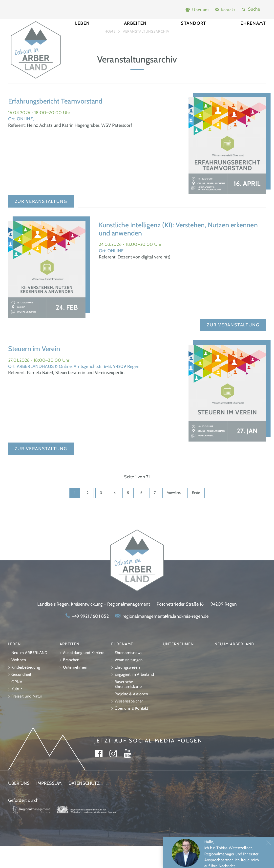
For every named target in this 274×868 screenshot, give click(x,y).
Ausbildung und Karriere (84, 675)
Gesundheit (21, 697)
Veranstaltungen (129, 682)
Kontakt (228, 10)
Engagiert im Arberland (134, 697)
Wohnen (19, 682)
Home (110, 54)
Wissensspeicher (129, 723)
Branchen (71, 682)
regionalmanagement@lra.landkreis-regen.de (166, 638)
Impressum (49, 806)
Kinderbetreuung (26, 689)
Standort (193, 34)
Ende (196, 515)
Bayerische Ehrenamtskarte (128, 707)
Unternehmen (75, 689)
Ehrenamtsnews (128, 675)
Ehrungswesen (127, 689)
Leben (82, 34)
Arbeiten (135, 34)
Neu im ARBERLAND (29, 675)
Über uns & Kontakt (131, 731)
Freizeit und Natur (27, 719)
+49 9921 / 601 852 (90, 638)
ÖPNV (17, 704)
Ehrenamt (253, 34)
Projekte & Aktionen (131, 716)
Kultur (17, 711)
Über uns (201, 10)
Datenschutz (84, 806)
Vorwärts (174, 515)
